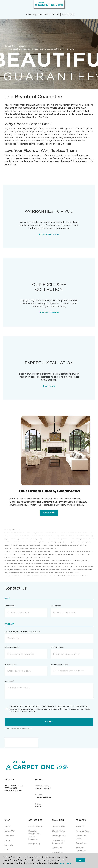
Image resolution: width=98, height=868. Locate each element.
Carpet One (10, 46)
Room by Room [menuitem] (83, 831)
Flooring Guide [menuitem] (59, 836)
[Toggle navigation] (4, 5)
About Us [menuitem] (80, 826)
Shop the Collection (49, 313)
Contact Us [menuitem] (81, 843)
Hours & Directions (13, 791)
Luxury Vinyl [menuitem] (10, 831)
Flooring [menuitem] (8, 826)
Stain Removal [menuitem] (59, 826)
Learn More (49, 386)
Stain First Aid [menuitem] (59, 831)
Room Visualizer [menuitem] (36, 826)
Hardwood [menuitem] (9, 836)
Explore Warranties (49, 234)
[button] (88, 5)
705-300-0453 (68, 15)
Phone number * (12, 647)
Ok (81, 860)
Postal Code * (11, 664)
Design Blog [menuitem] (34, 844)
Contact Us (49, 513)
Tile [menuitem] (6, 850)
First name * (10, 606)
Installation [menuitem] (57, 852)
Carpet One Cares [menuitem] (81, 837)
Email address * (57, 647)
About (22, 46)
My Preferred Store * (60, 664)
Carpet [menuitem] (8, 840)
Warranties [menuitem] (57, 848)
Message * (9, 681)
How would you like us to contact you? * (22, 632)
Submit (49, 722)
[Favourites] (91, 5)
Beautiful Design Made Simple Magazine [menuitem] (34, 835)
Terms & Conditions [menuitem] (81, 849)
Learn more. (65, 863)
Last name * (56, 606)
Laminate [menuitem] (9, 845)
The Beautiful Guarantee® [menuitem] (58, 842)
